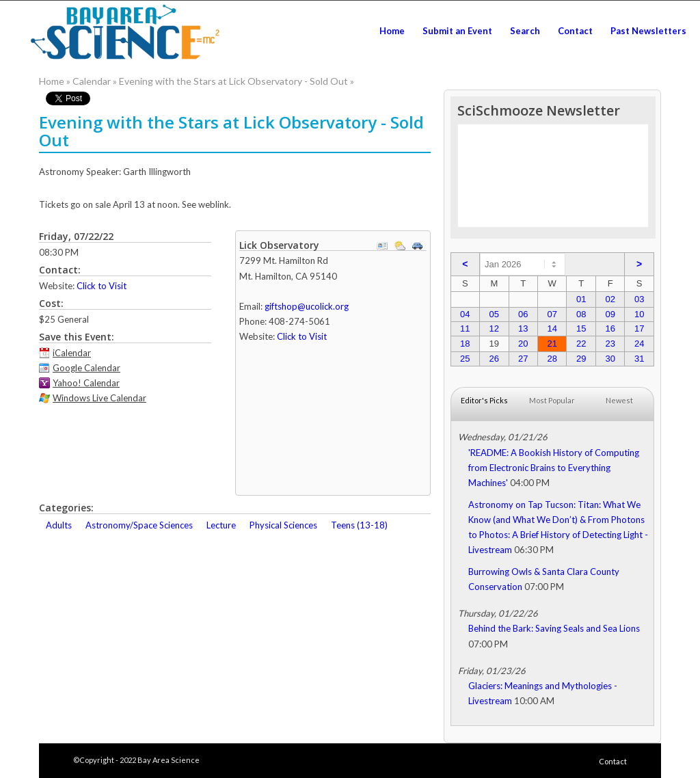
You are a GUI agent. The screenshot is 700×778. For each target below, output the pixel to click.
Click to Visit (102, 286)
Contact (613, 761)
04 (465, 314)
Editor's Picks (484, 400)
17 (639, 328)
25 (465, 359)
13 (523, 328)
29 (581, 359)
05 (494, 314)
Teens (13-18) (359, 525)
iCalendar (72, 353)
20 (523, 344)
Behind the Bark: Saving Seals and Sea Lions (554, 628)
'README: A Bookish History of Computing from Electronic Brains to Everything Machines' (554, 468)
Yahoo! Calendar (86, 383)
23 (610, 344)
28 (552, 359)
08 (581, 314)
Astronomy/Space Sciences (139, 525)
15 (581, 328)
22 (581, 344)
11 (465, 328)
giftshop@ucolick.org (307, 306)
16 (610, 328)
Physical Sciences (283, 525)
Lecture (221, 525)
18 (465, 344)
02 (610, 299)
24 (639, 344)
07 (552, 314)
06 (523, 314)
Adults (59, 525)
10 (639, 314)
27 (523, 359)
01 (581, 299)
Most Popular (552, 400)
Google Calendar (86, 368)
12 (494, 328)
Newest (619, 400)
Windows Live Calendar (99, 398)
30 (610, 359)
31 (639, 359)
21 (552, 344)
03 (639, 299)
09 (610, 314)
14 (552, 328)
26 (494, 359)
